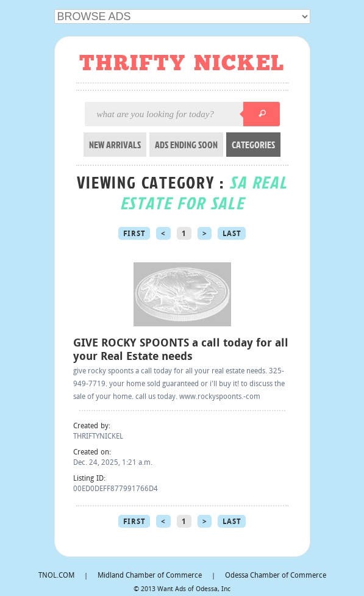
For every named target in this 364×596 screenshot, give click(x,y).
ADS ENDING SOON (186, 145)
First (134, 234)
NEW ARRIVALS (115, 145)
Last (232, 234)
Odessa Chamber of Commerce (276, 576)
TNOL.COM (56, 576)
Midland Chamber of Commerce (150, 576)
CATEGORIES (253, 145)
